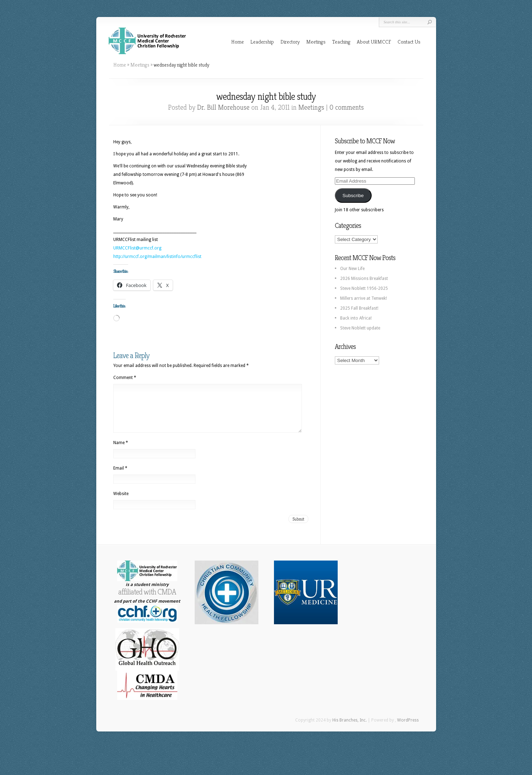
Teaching (341, 42)
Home (238, 42)
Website (121, 502)
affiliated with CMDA (147, 600)
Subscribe (353, 196)
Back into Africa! (356, 318)
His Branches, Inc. (350, 729)
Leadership (262, 42)
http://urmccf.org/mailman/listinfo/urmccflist (157, 257)
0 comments (347, 107)
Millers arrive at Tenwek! (364, 298)
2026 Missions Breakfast (364, 279)
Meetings (316, 42)
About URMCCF (374, 42)
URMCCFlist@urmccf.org (137, 248)
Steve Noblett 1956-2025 (364, 288)
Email (120, 477)
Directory (290, 42)
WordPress (408, 729)
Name (121, 451)
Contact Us (409, 42)
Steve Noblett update (360, 328)
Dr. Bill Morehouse (223, 107)
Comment (125, 378)
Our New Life (352, 269)
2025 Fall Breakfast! (359, 308)
